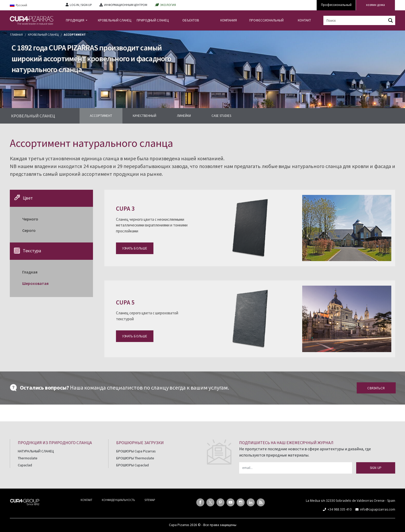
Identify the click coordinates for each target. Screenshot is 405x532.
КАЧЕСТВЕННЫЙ (145, 116)
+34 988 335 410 (340, 509)
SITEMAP (150, 500)
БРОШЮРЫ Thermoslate (135, 458)
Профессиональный (336, 5)
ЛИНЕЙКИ (184, 116)
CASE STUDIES (221, 116)
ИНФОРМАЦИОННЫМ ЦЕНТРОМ (126, 5)
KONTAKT (86, 500)
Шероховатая (35, 283)
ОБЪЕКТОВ (191, 20)
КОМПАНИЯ (229, 20)
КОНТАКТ (304, 20)
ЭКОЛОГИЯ (168, 5)
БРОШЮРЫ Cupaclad (133, 465)
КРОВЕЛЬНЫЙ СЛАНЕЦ (115, 20)
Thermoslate (28, 458)
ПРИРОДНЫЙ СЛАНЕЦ (153, 20)
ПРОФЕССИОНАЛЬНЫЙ (266, 20)
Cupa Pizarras (179, 525)
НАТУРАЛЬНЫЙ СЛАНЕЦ (36, 451)
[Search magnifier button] (391, 20)
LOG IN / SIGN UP (81, 5)
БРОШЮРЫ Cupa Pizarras (136, 451)
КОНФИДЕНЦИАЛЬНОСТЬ (118, 500)
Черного (30, 219)
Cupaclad (25, 465)
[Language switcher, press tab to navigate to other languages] (34, 5)
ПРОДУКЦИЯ (75, 20)
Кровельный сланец (43, 35)
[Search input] (355, 20)
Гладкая (30, 272)
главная (16, 35)
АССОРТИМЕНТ (101, 116)
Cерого (29, 230)
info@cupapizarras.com (378, 509)
